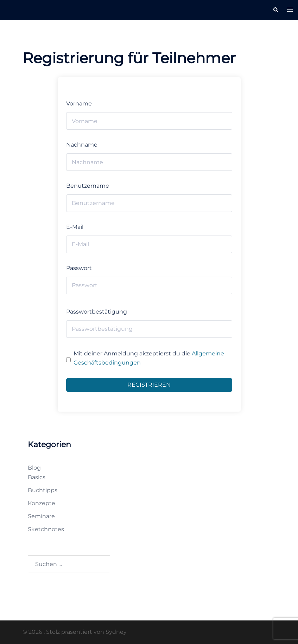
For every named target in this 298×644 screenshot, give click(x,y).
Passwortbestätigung (97, 312)
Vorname (79, 104)
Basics (37, 477)
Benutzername (88, 186)
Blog (34, 468)
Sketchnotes (46, 529)
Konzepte (42, 503)
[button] (275, 10)
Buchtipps (43, 490)
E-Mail (75, 227)
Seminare (41, 516)
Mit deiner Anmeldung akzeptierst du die (149, 358)
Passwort (79, 268)
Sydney (116, 632)
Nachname (82, 145)
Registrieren (149, 385)
